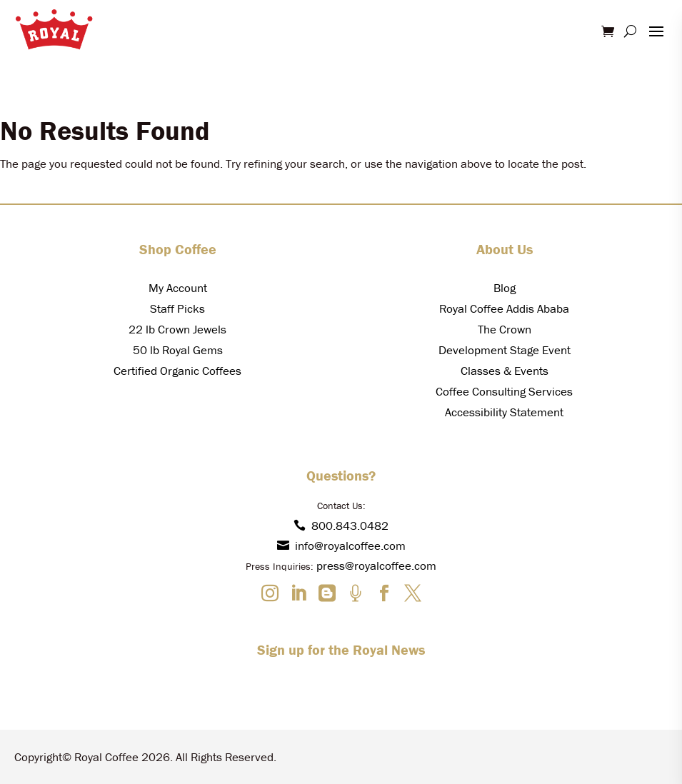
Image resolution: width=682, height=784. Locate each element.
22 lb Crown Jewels (177, 329)
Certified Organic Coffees (177, 371)
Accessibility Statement (504, 412)
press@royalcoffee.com (376, 566)
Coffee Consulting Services (504, 391)
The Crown (505, 329)
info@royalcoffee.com (341, 546)
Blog (505, 288)
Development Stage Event (505, 350)
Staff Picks (177, 308)
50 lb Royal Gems (178, 350)
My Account (178, 288)
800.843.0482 (341, 526)
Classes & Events (505, 371)
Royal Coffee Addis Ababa (504, 308)
